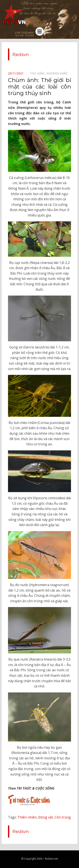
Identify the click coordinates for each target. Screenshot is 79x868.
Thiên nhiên (27, 817)
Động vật (46, 817)
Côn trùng (63, 817)
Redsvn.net (51, 859)
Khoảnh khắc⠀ (58, 73)
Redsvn (21, 54)
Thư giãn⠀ (38, 73)
